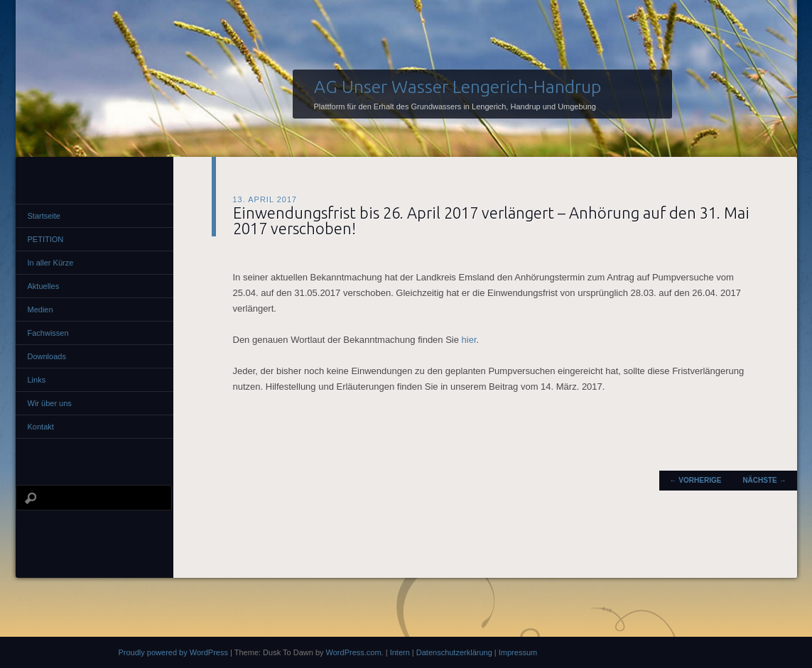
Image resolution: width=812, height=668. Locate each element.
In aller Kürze (51, 263)
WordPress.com (354, 652)
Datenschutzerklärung (454, 652)
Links (37, 380)
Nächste (764, 480)
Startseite (44, 216)
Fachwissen (48, 333)
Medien (40, 310)
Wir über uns (50, 403)
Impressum (518, 652)
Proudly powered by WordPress (173, 652)
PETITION (46, 239)
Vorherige (696, 480)
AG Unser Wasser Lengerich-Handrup (458, 87)
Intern (400, 652)
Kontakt (41, 427)
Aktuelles (44, 286)
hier (469, 340)
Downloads (47, 356)
